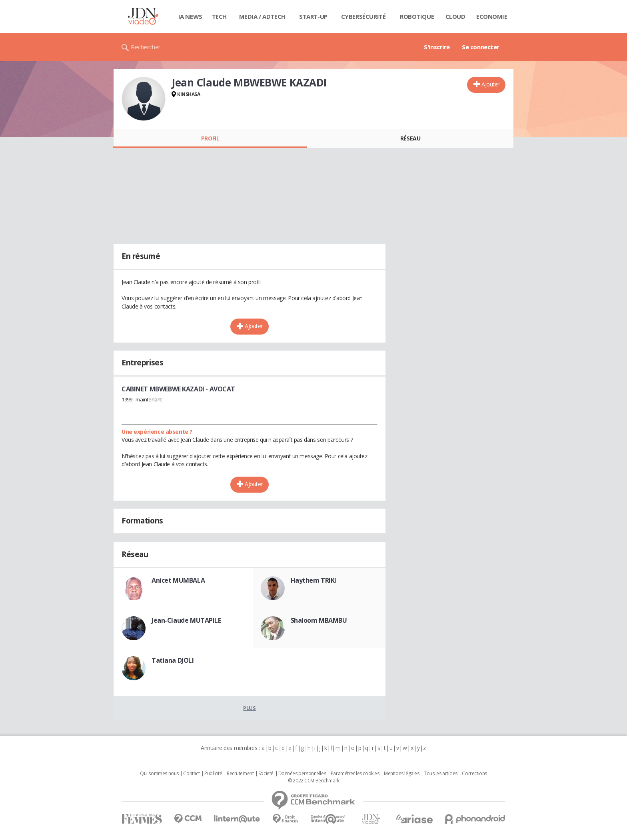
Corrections (474, 774)
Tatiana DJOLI (173, 660)
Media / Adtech (262, 16)
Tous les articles (441, 774)
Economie (492, 16)
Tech (219, 16)
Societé (266, 774)
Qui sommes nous (159, 774)
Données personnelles (302, 774)
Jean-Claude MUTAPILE (186, 620)
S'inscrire (437, 47)
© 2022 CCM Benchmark (314, 781)
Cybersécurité (363, 16)
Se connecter (481, 47)
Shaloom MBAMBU (319, 620)
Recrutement (240, 774)
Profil (210, 138)
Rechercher (146, 47)
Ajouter (490, 84)
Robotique (417, 16)
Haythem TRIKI (314, 580)
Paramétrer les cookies (355, 774)
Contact (191, 774)
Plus (249, 708)
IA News (190, 16)
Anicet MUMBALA (178, 580)
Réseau (410, 138)
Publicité (213, 774)
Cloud (455, 16)
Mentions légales (401, 774)
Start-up (313, 16)
